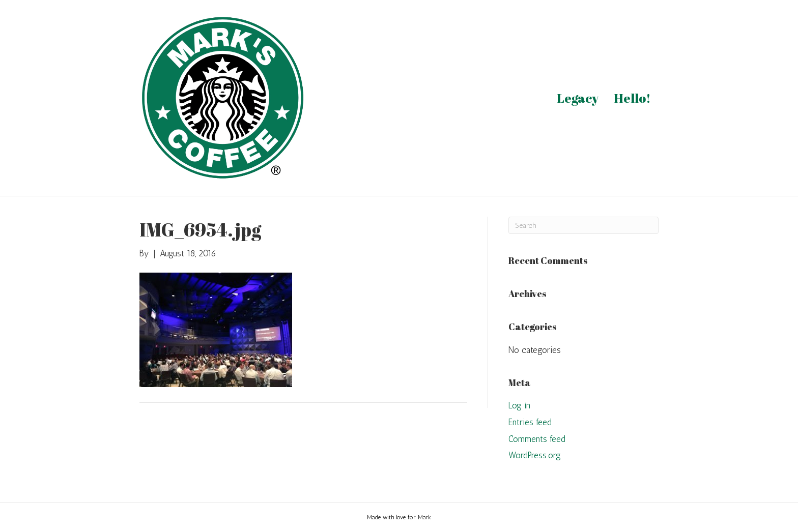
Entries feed (530, 422)
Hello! (632, 98)
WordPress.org (535, 455)
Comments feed (537, 439)
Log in (519, 405)
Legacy (578, 98)
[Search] (583, 225)
